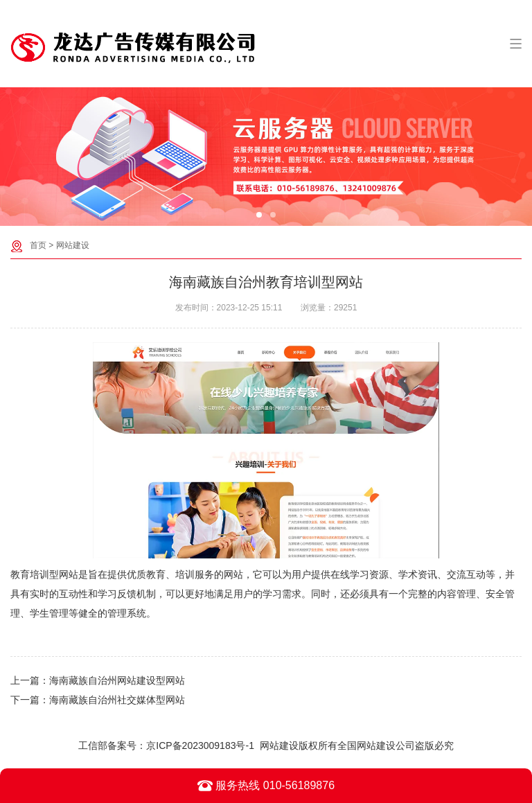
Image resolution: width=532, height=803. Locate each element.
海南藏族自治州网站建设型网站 (117, 680)
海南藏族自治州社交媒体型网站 (117, 700)
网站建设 (73, 245)
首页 (38, 245)
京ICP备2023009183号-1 (200, 745)
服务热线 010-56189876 (266, 786)
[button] (259, 215)
